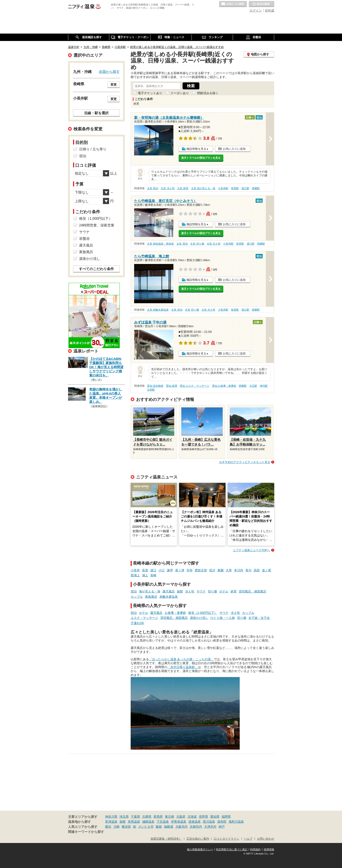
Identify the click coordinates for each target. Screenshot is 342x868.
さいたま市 (146, 827)
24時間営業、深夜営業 (97, 225)
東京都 (169, 817)
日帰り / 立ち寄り (93, 149)
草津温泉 (111, 822)
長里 (145, 570)
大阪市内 (181, 827)
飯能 (159, 827)
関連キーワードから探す (86, 832)
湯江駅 (245, 188)
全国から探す (109, 71)
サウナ (201, 591)
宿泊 (134, 591)
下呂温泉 (163, 822)
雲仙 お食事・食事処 (224, 386)
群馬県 (158, 817)
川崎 (116, 827)
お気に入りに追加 (234, 149)
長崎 (153, 575)
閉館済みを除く (208, 93)
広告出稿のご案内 (198, 839)
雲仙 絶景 (172, 386)
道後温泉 (195, 822)
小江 (162, 570)
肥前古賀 (201, 570)
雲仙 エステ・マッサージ (194, 386)
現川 (212, 570)
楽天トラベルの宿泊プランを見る (201, 158)
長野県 (203, 817)
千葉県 (135, 817)
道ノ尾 (267, 570)
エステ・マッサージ (144, 618)
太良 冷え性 (168, 188)
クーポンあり (180, 93)
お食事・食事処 (175, 613)
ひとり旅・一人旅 (223, 618)
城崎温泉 (148, 822)
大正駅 (253, 386)
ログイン (256, 10)
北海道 (192, 817)
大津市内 (210, 827)
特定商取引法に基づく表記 (232, 849)
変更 (114, 85)
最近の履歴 (262, 4)
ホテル (224, 591)
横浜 (108, 827)
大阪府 (181, 817)
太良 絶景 (183, 188)
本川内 (239, 570)
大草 (229, 570)
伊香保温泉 (179, 822)
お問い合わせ (266, 839)
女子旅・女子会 (259, 618)
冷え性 (190, 591)
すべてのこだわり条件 (96, 269)
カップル (137, 597)
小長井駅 (223, 188)
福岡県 (226, 817)
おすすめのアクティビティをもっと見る (245, 462)
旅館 (180, 591)
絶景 (234, 591)
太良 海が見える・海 (203, 188)
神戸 (222, 827)
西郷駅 (256, 188)
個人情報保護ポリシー (200, 849)
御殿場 (169, 827)
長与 (248, 570)
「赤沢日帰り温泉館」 (183, 667)
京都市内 (196, 827)
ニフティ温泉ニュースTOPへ (251, 550)
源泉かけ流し (199, 618)
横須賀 (126, 827)
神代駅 (264, 386)
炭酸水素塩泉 (169, 597)
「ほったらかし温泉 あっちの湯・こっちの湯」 (181, 659)
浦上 (145, 575)
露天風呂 (169, 591)
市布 (190, 570)
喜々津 (180, 570)
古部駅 (151, 390)
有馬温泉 (134, 822)
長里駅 (235, 188)
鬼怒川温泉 (236, 822)
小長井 (135, 570)
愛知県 (215, 817)
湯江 (153, 570)
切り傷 (212, 591)
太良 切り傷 (197, 244)
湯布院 (222, 822)
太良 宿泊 (153, 188)
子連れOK (137, 623)
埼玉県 (124, 817)
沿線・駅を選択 (96, 113)
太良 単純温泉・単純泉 (160, 244)
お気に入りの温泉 (233, 4)
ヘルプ (248, 839)
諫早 (170, 570)
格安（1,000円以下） (203, 613)
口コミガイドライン (227, 839)
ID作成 (270, 10)
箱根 (123, 822)
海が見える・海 (150, 591)
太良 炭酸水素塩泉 (158, 310)
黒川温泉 (209, 822)
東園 (221, 570)
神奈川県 (111, 817)
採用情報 (269, 849)
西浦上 (135, 575)
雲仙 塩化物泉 (155, 386)
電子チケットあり (150, 93)
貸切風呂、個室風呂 (253, 591)
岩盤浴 (84, 239)
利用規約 (255, 849)
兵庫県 (147, 817)
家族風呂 (151, 597)
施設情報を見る (196, 149)
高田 (257, 570)
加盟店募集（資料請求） (166, 839)
